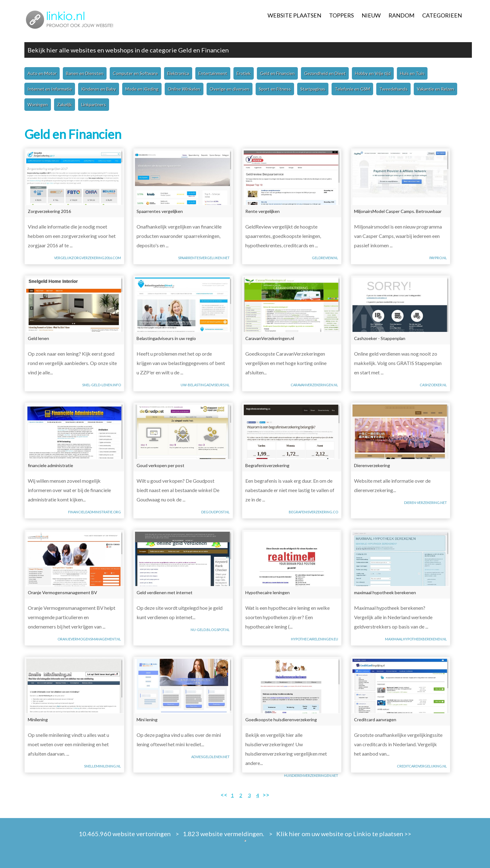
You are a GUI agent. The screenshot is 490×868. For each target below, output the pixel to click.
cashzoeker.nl (433, 385)
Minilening (38, 720)
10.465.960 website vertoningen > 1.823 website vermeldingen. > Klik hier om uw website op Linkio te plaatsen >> (245, 834)
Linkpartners (94, 104)
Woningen (38, 104)
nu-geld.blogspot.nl (210, 630)
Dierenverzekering (372, 465)
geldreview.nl (325, 258)
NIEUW (371, 15)
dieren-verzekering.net (425, 503)
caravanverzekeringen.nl (314, 385)
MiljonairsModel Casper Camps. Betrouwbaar (398, 211)
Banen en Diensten (85, 73)
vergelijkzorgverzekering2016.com (87, 258)
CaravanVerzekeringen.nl (270, 338)
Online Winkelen (184, 89)
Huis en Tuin (412, 73)
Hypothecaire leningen (267, 592)
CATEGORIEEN (442, 15)
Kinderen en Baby (99, 89)
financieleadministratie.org (95, 512)
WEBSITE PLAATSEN (294, 15)
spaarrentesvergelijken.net (204, 258)
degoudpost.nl (215, 512)
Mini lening (147, 720)
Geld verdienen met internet (165, 592)
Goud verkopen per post (160, 465)
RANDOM (401, 15)
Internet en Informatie (50, 89)
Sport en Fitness (275, 89)
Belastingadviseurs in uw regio (166, 338)
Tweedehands (393, 89)
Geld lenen (38, 338)
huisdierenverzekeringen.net (311, 775)
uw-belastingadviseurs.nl (205, 385)
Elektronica (178, 73)
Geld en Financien (203, 50)
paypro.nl (438, 258)
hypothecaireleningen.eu (315, 639)
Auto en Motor (42, 73)
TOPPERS (341, 15)
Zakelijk (65, 104)
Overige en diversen (230, 89)
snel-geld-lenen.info (102, 385)
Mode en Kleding (142, 89)
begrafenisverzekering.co (313, 512)
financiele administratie (50, 465)
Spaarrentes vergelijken (160, 211)
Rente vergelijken (262, 211)
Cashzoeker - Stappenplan (380, 338)
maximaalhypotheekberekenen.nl (416, 639)
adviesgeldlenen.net (210, 757)
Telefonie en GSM (352, 89)
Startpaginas (313, 89)
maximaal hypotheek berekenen (385, 592)
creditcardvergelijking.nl (422, 766)
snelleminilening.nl (102, 766)
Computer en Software (135, 73)
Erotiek (244, 73)
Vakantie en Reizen (435, 89)
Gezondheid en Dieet (325, 73)
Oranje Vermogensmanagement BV (62, 592)
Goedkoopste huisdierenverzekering (281, 720)
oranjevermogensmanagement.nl (89, 639)
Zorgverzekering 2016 (49, 211)
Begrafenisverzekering (267, 465)
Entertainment (213, 73)
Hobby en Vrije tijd (373, 73)
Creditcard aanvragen (375, 720)
